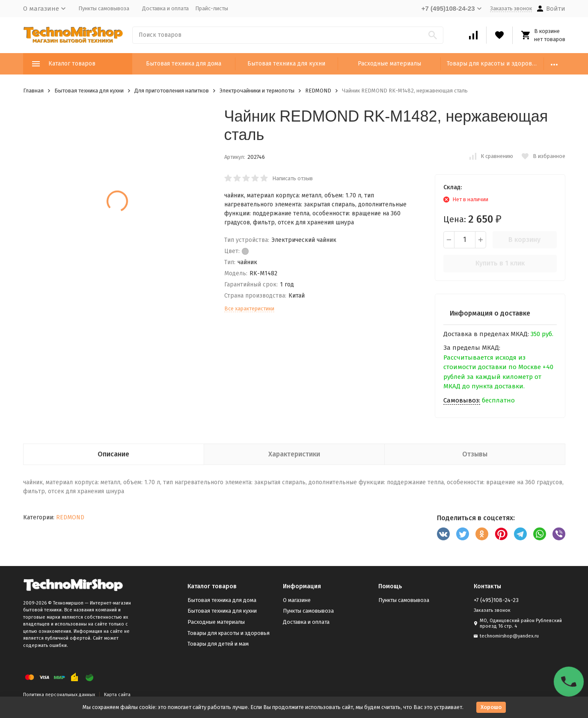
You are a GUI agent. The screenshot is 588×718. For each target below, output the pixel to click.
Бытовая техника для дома (184, 64)
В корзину (524, 240)
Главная (33, 91)
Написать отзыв (293, 178)
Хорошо (491, 707)
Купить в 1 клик (500, 263)
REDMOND (318, 91)
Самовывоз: (462, 400)
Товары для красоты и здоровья (493, 64)
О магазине (297, 600)
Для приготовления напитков (172, 91)
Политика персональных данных (59, 695)
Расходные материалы (389, 64)
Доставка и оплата (165, 8)
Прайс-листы (212, 8)
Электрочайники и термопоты (257, 91)
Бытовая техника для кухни (286, 64)
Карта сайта (117, 695)
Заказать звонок (511, 8)
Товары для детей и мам (218, 644)
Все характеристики (249, 308)
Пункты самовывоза (104, 8)
